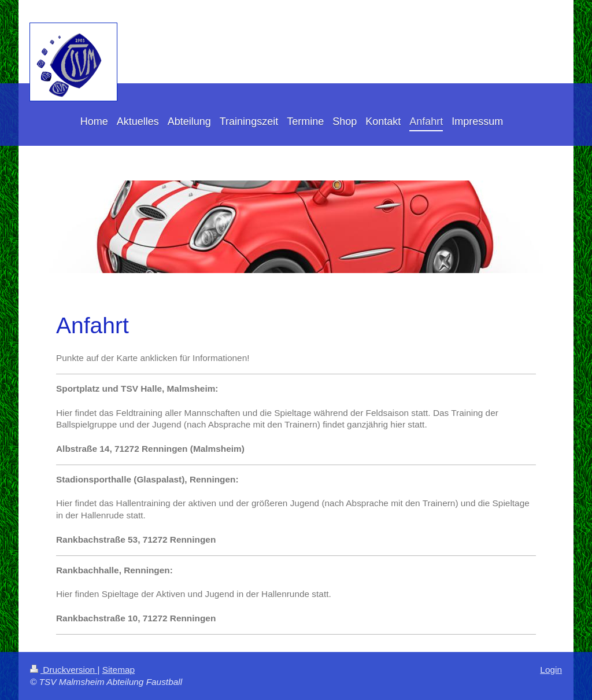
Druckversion (64, 670)
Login (551, 670)
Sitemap (119, 670)
